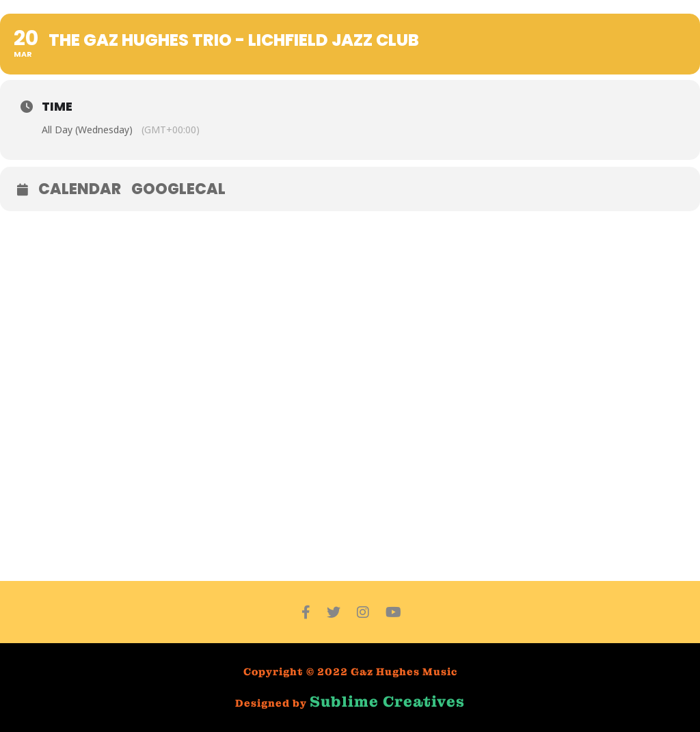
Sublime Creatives (387, 702)
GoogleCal (178, 189)
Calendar (80, 189)
